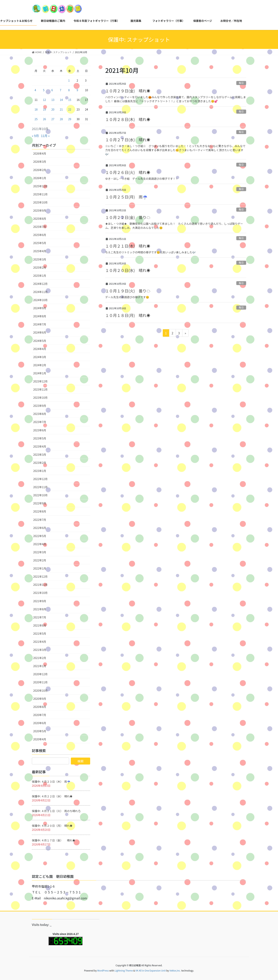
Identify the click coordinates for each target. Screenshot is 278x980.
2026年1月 (40, 178)
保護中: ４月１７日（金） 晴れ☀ (53, 840)
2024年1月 (40, 373)
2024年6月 (40, 332)
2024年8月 (40, 316)
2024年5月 (40, 341)
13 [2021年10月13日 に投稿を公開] (53, 100)
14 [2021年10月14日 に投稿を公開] (61, 100)
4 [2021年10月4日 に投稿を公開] (35, 90)
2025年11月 (40, 194)
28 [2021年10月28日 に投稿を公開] (61, 119)
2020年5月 (40, 731)
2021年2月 (40, 658)
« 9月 (35, 136)
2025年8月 (40, 219)
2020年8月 (40, 707)
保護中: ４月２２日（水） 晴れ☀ (52, 796)
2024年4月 (40, 349)
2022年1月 (40, 568)
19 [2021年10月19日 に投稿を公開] (45, 109)
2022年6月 (40, 528)
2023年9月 (40, 406)
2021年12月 (40, 576)
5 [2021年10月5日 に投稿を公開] (44, 90)
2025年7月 (40, 227)
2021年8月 (40, 609)
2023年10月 (40, 398)
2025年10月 (40, 202)
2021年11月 (40, 585)
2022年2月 (40, 560)
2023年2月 (40, 463)
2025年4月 (40, 251)
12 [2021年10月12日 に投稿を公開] (45, 100)
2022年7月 (40, 520)
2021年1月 (40, 666)
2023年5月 (40, 438)
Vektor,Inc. (175, 970)
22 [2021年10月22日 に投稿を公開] (70, 109)
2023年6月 (40, 430)
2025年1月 (40, 276)
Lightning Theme (124, 970)
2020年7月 (40, 715)
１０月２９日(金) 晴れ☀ (128, 91)
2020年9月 (40, 699)
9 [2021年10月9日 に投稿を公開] (77, 90)
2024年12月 (40, 284)
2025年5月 (40, 243)
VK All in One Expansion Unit (151, 970)
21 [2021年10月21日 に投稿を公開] (61, 109)
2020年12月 (40, 674)
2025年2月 (40, 267)
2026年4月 (40, 153)
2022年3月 (40, 552)
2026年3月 (40, 162)
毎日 (241, 83)
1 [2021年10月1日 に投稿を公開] (69, 80)
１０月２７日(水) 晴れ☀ (128, 140)
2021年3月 (40, 650)
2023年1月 (40, 471)
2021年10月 (40, 593)
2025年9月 (40, 210)
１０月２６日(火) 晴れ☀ (128, 172)
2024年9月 (40, 308)
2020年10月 (40, 691)
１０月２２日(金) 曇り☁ (128, 217)
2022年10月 (40, 495)
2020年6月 (40, 723)
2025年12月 (40, 186)
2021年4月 (40, 642)
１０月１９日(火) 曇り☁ (128, 291)
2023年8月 (40, 414)
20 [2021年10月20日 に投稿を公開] (53, 109)
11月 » (45, 136)
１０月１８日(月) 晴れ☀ (128, 315)
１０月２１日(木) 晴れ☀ (128, 246)
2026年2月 (40, 170)
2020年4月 (40, 739)
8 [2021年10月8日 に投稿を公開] (69, 90)
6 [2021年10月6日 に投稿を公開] (52, 90)
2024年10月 (40, 300)
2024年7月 (40, 324)
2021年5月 (40, 633)
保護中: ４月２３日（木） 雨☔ (51, 782)
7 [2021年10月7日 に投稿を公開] (61, 90)
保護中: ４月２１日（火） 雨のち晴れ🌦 (57, 811)
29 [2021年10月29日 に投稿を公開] (70, 119)
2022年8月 (40, 511)
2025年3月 (40, 259)
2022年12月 (40, 479)
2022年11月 (40, 487)
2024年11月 (40, 292)
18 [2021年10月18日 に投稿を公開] (36, 109)
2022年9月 (40, 503)
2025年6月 (40, 235)
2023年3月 (40, 455)
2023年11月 (40, 389)
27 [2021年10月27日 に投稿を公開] (53, 119)
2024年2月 (40, 365)
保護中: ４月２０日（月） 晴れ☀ (52, 826)
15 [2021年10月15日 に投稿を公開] (70, 100)
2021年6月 (40, 625)
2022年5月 (40, 536)
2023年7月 (40, 422)
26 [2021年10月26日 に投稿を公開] (45, 119)
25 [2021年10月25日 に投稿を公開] (36, 119)
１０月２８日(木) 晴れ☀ (128, 119)
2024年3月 (40, 357)
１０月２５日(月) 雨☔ (126, 197)
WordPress (103, 970)
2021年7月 (40, 617)
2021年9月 (40, 601)
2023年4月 (40, 446)
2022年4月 (40, 544)
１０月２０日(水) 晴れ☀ (128, 270)
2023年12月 (40, 381)
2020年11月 (40, 682)
